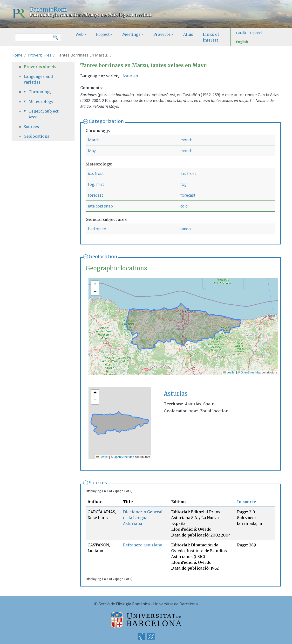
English (242, 42)
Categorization (106, 121)
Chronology (40, 92)
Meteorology (41, 101)
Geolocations (37, 136)
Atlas (188, 34)
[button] (95, 285)
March (94, 140)
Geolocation (103, 256)
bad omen (97, 229)
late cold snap (100, 206)
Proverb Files (40, 55)
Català (241, 33)
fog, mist (96, 184)
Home (17, 55)
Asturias (176, 394)
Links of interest (211, 37)
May (92, 151)
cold (184, 206)
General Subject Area (44, 114)
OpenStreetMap (251, 372)
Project (103, 34)
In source (247, 502)
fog (183, 184)
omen (186, 229)
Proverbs (162, 34)
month (186, 140)
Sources (98, 483)
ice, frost (96, 173)
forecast (95, 195)
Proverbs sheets (40, 67)
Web (79, 34)
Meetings (131, 34)
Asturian (130, 76)
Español (256, 33)
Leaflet (229, 372)
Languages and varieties (38, 79)
